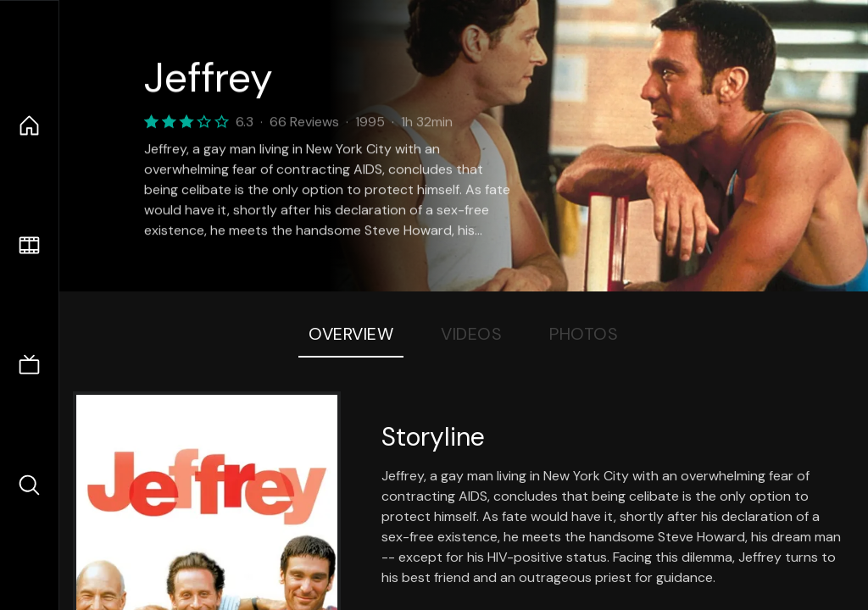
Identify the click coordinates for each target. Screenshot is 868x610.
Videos (471, 334)
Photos (584, 334)
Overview (351, 334)
